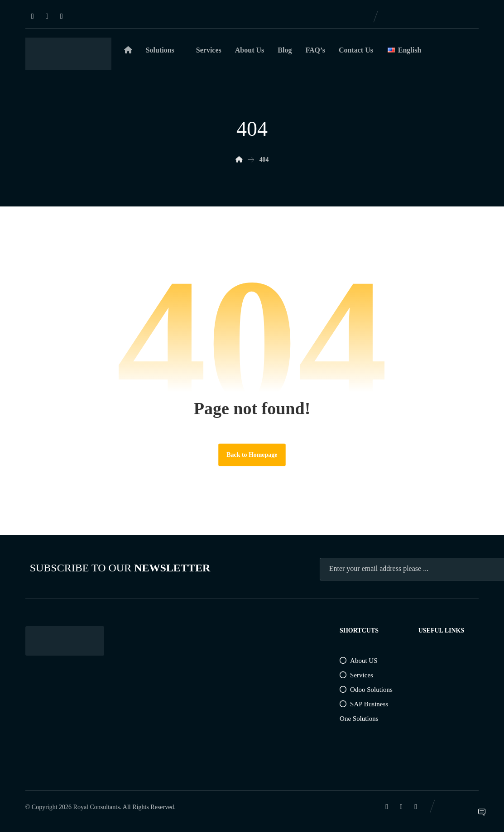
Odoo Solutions (366, 691)
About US (358, 662)
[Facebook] (47, 16)
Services (356, 677)
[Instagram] (62, 16)
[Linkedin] (33, 16)
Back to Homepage (252, 456)
